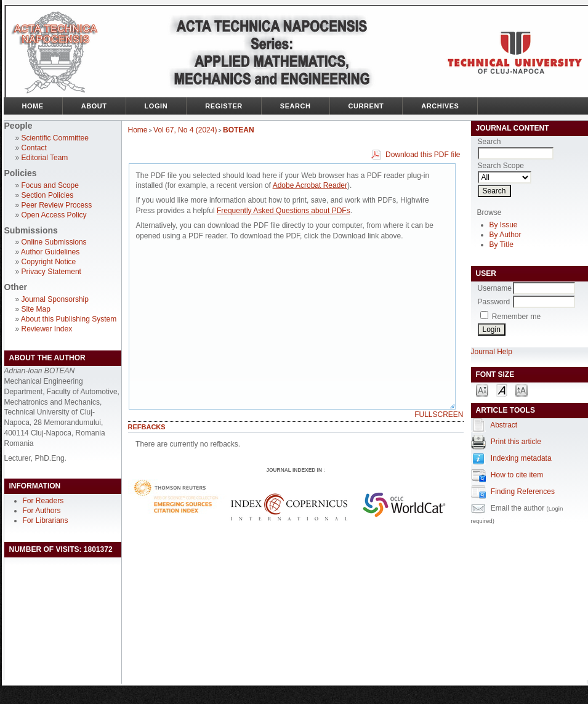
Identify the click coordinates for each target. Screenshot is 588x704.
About (94, 106)
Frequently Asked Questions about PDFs (284, 211)
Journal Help (492, 352)
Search (296, 106)
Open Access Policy (54, 215)
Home (33, 106)
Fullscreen (439, 415)
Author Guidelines (50, 252)
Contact (34, 148)
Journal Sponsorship (55, 299)
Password (494, 302)
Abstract (504, 425)
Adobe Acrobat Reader (310, 185)
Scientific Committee (55, 138)
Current (366, 106)
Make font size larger (522, 390)
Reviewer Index (47, 329)
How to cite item (517, 475)
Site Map (36, 309)
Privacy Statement (51, 272)
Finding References (523, 492)
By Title (501, 245)
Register (224, 106)
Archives (440, 106)
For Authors (42, 511)
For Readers (43, 501)
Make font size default (502, 390)
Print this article (516, 442)
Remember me (516, 317)
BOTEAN (239, 130)
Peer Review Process (57, 205)
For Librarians (46, 520)
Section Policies (48, 195)
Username (495, 288)
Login (156, 106)
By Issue (504, 225)
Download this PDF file (423, 155)
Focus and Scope (50, 185)
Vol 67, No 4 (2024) (185, 130)
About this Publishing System (69, 319)
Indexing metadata (521, 458)
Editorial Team (45, 158)
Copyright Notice (49, 262)
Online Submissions (54, 242)
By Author (505, 235)
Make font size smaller (482, 390)
